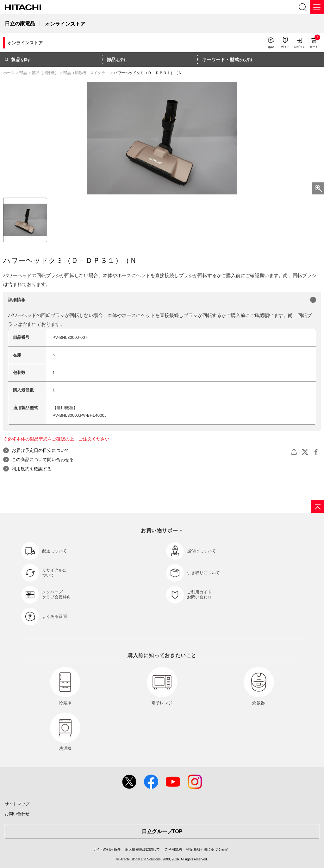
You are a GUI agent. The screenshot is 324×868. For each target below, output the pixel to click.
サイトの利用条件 (107, 849)
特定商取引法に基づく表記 (207, 849)
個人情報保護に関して (142, 849)
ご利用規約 (173, 849)
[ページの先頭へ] (318, 506)
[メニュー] (317, 7)
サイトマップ (17, 804)
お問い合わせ (17, 814)
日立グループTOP (162, 831)
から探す (227, 60)
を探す (18, 60)
